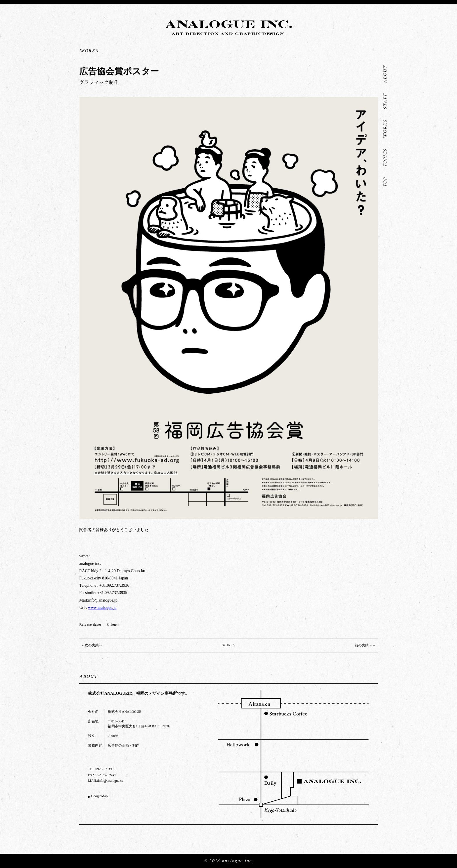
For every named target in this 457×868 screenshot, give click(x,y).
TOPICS (385, 158)
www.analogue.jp (102, 608)
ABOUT (385, 74)
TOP (385, 182)
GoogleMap (99, 796)
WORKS (385, 129)
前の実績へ (363, 645)
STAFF (385, 101)
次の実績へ (94, 645)
